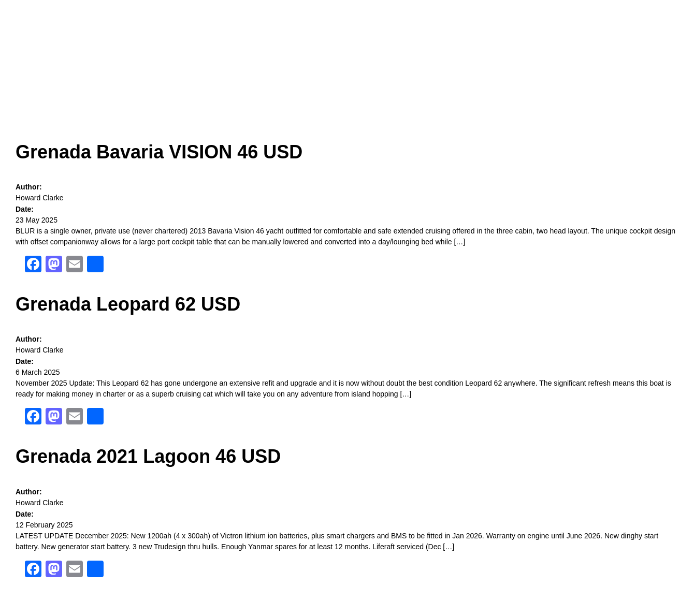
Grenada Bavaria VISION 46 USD (159, 152)
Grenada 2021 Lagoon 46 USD (148, 456)
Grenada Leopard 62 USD (128, 304)
